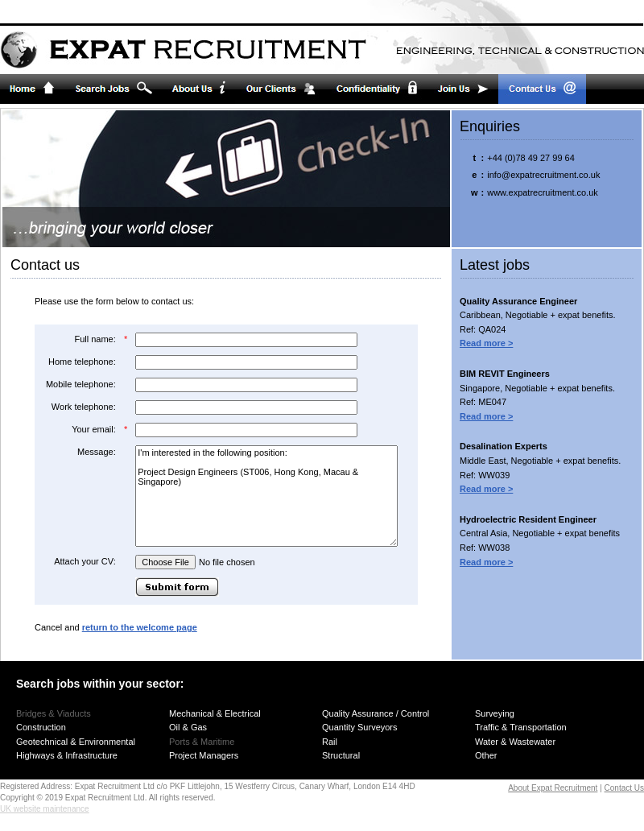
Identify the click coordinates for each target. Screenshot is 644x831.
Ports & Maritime (202, 742)
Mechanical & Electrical (215, 713)
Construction (41, 727)
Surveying (495, 713)
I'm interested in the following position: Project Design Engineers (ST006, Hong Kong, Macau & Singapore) (266, 496)
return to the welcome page (140, 627)
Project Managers (204, 755)
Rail (330, 742)
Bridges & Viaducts (54, 713)
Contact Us (624, 788)
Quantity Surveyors (360, 727)
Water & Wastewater (515, 742)
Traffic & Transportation (521, 727)
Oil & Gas (188, 727)
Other (486, 755)
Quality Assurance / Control (376, 713)
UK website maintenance (45, 809)
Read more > (486, 343)
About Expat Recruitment (553, 788)
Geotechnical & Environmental (76, 742)
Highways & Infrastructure (67, 755)
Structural (341, 755)
